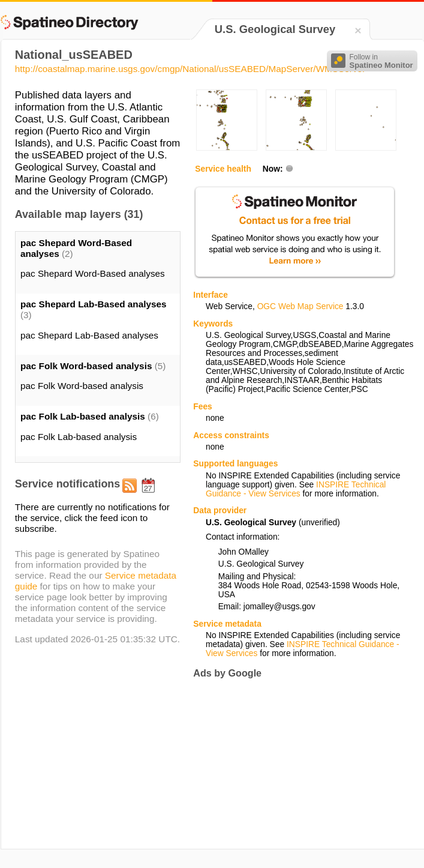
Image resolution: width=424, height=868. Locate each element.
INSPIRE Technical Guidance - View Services (296, 489)
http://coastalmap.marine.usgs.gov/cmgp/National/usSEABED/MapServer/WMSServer (190, 69)
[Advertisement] (273, 764)
